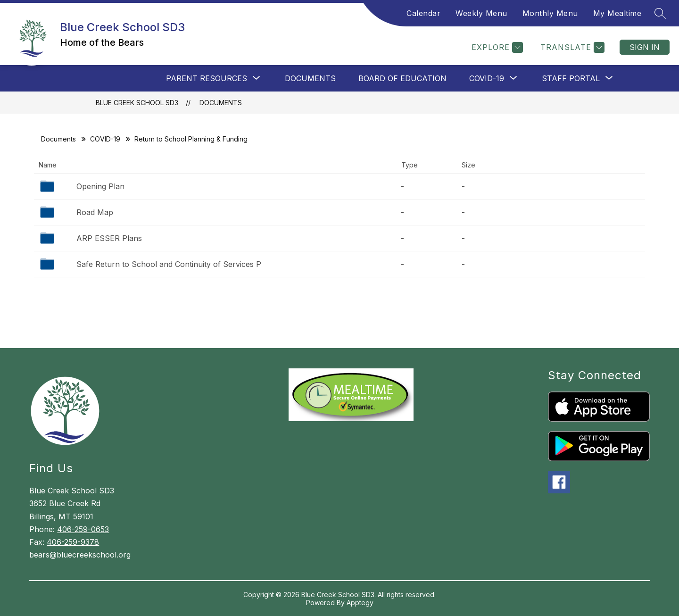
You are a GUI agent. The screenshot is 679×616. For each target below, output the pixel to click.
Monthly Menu (550, 13)
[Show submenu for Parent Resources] (207, 78)
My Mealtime (617, 13)
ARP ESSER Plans (109, 238)
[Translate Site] (571, 47)
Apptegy (360, 603)
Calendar (423, 13)
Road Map (95, 212)
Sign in (645, 47)
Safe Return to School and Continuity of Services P (169, 264)
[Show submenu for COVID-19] (487, 78)
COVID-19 (105, 139)
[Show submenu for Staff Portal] (571, 78)
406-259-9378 (73, 542)
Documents (310, 78)
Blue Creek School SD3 (137, 103)
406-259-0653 (83, 529)
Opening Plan (100, 186)
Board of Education (402, 78)
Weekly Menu (481, 13)
